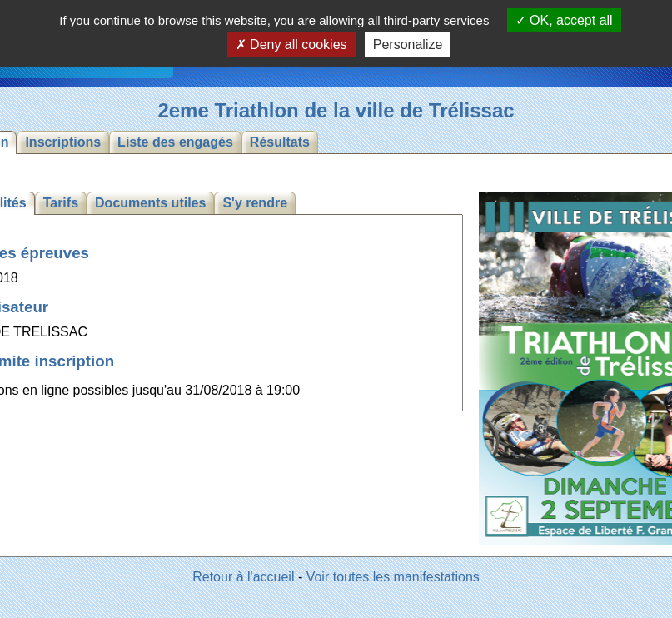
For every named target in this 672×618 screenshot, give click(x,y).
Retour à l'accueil (243, 577)
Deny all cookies (291, 45)
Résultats (280, 142)
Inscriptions (63, 142)
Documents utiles (150, 203)
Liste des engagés (175, 142)
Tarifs (61, 203)
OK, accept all (564, 20)
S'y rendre (255, 203)
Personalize (408, 45)
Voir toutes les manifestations (393, 577)
